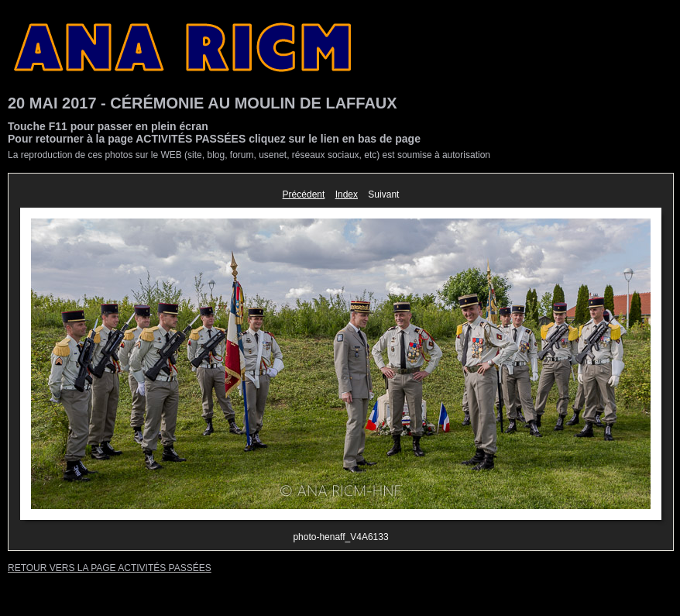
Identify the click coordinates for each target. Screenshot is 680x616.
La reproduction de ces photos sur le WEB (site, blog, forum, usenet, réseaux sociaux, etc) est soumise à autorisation (249, 155)
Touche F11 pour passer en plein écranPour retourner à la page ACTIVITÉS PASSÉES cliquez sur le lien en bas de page (214, 132)
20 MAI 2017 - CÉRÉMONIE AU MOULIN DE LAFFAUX (203, 103)
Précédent (304, 194)
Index (347, 194)
